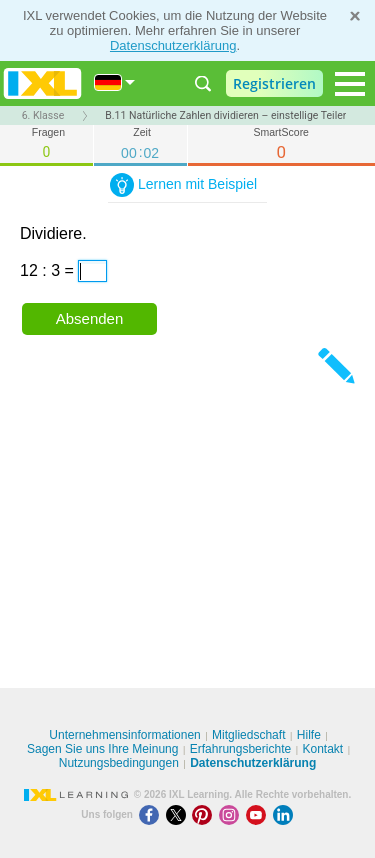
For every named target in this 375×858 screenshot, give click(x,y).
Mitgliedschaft (248, 735)
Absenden (90, 318)
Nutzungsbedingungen (119, 763)
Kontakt (322, 749)
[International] (115, 82)
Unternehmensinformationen (124, 735)
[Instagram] (232, 814)
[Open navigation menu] (350, 84)
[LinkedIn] (285, 814)
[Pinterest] (205, 814)
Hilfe (309, 735)
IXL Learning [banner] (42, 83)
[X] (179, 814)
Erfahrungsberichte (240, 749)
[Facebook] (152, 814)
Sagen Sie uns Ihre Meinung (102, 749)
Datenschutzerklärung (173, 45)
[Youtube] (259, 814)
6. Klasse (43, 115)
